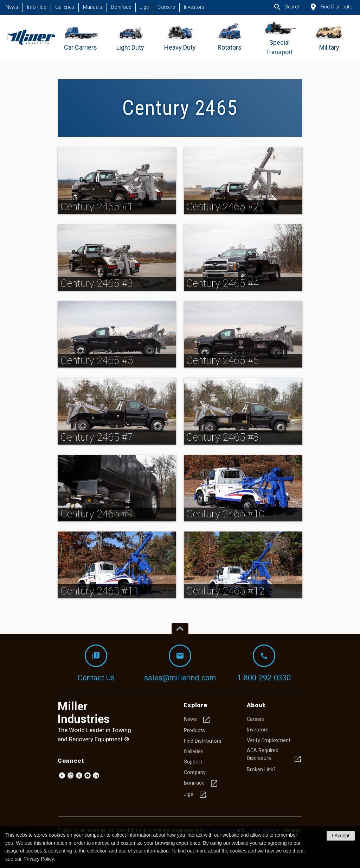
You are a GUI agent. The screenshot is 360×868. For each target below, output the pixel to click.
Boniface (121, 7)
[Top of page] (180, 629)
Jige (144, 7)
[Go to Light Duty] (130, 37)
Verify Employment (269, 740)
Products (194, 731)
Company (195, 772)
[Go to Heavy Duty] (180, 37)
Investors (194, 7)
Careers (166, 7)
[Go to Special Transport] (279, 37)
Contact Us (96, 663)
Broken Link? (261, 770)
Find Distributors (203, 741)
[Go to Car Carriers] (81, 37)
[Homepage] (31, 37)
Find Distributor (332, 7)
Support (193, 762)
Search (287, 7)
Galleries (65, 7)
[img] (117, 180)
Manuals (93, 7)
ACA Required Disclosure (274, 755)
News (12, 7)
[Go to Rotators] (230, 37)
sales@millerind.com (180, 663)
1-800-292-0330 (264, 663)
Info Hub (37, 7)
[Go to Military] (329, 37)
